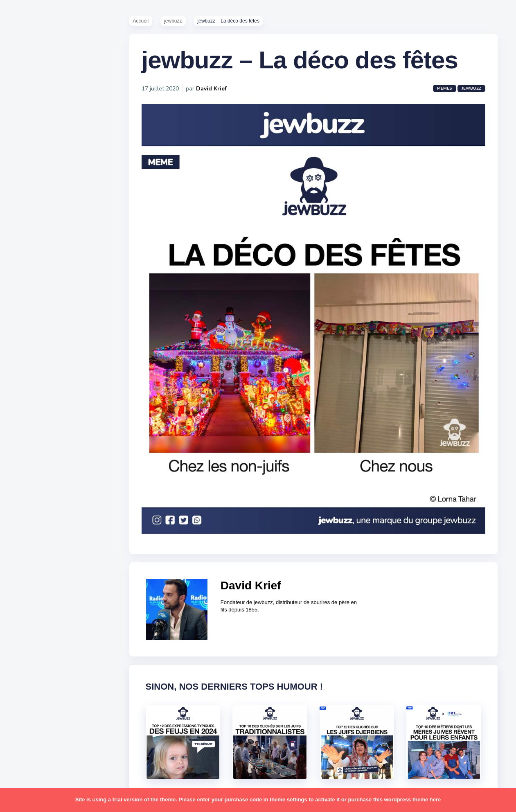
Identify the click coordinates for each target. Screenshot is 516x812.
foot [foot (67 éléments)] (25, 485)
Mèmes (29, 286)
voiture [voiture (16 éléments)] (69, 724)
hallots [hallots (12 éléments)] (73, 485)
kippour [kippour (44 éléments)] (30, 533)
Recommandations (47, 323)
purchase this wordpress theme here (394, 800)
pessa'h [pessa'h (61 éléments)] (59, 597)
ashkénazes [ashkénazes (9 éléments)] (36, 438)
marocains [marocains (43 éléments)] (63, 549)
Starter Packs (38, 298)
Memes (445, 88)
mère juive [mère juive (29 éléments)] (76, 565)
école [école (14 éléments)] (59, 740)
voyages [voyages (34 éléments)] (31, 740)
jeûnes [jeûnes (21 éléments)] (63, 517)
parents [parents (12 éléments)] (30, 597)
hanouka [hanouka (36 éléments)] (31, 501)
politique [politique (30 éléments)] (32, 613)
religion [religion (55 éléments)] (29, 629)
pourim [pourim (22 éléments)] (61, 613)
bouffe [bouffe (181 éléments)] (69, 438)
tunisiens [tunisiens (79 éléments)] (64, 708)
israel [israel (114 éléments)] (57, 501)
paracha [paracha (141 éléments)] (62, 581)
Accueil (141, 21)
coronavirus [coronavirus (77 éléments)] (35, 469)
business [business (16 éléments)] (54, 453)
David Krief (211, 89)
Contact (29, 347)
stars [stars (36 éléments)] (83, 660)
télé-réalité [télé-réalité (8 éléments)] (35, 724)
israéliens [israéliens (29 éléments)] (33, 517)
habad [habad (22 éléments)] (47, 485)
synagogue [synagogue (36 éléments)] (57, 676)
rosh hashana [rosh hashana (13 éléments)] (38, 644)
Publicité (31, 335)
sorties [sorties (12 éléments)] (29, 660)
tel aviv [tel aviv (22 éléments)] (54, 692)
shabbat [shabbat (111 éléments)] (75, 644)
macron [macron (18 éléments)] (58, 533)
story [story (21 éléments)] (27, 676)
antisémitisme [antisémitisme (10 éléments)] (39, 422)
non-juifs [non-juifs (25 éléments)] (32, 581)
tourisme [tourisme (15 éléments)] (32, 708)
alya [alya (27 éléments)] (25, 406)
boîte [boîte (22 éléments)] (27, 453)
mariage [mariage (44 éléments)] (30, 549)
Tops (24, 311)
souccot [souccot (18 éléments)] (57, 660)
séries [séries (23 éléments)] (28, 692)
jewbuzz (173, 21)
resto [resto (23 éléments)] (55, 629)
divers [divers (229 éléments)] (67, 469)
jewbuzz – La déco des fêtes (300, 60)
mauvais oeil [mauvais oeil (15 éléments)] (37, 565)
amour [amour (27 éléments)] (47, 406)
